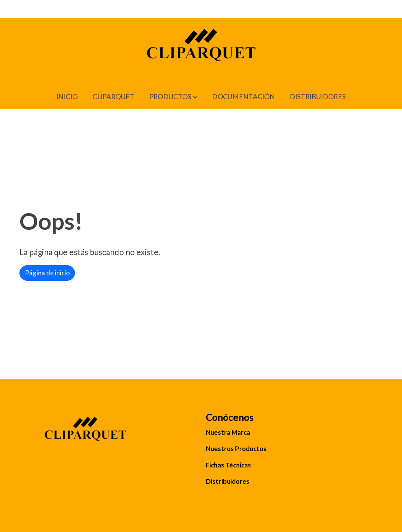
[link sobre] (108, 434)
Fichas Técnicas (228, 465)
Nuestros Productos (236, 449)
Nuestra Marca (228, 432)
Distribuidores (228, 481)
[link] (201, 51)
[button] (173, 97)
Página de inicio (47, 273)
